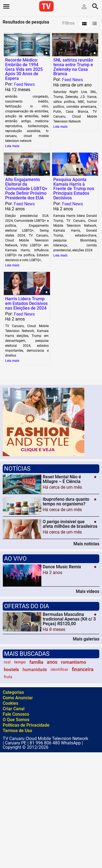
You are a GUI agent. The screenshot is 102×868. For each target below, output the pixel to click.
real (7, 662)
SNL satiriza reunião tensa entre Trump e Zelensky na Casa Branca (73, 67)
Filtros (68, 23)
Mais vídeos (88, 591)
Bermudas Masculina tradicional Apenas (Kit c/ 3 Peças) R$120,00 (69, 619)
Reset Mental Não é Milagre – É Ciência (62, 479)
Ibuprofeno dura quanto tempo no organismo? (66, 502)
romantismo (74, 662)
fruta (8, 677)
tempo (20, 662)
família (36, 662)
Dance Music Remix (62, 567)
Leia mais (12, 146)
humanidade (35, 670)
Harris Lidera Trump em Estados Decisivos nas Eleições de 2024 (26, 303)
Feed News (24, 84)
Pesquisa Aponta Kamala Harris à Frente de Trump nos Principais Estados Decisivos (74, 189)
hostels (11, 669)
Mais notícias (86, 544)
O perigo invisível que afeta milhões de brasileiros (70, 524)
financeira (83, 669)
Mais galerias (86, 639)
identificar (59, 670)
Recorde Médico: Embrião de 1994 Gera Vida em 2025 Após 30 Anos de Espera (24, 69)
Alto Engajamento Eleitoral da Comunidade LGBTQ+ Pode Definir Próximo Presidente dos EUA (26, 189)
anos (52, 662)
